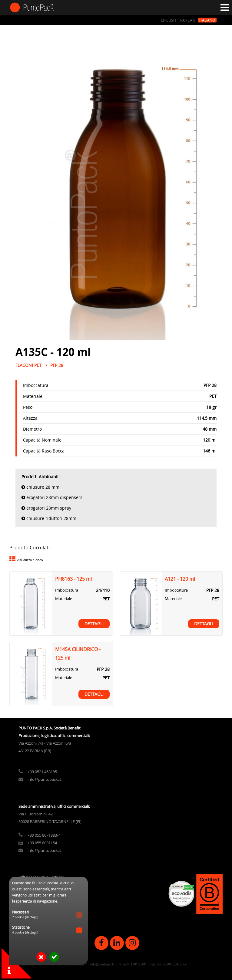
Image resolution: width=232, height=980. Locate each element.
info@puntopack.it (44, 779)
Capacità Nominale (42, 440)
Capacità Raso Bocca (44, 451)
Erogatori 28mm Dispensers (54, 497)
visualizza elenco (30, 560)
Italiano (207, 20)
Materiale (33, 396)
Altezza (30, 418)
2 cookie (25, 917)
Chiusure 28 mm (43, 487)
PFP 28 (57, 365)
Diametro (32, 429)
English (168, 20)
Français (187, 20)
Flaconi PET (28, 365)
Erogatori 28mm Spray (49, 508)
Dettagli (94, 624)
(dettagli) (32, 917)
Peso (28, 407)
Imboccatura (36, 385)
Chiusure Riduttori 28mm (51, 518)
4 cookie (25, 932)
